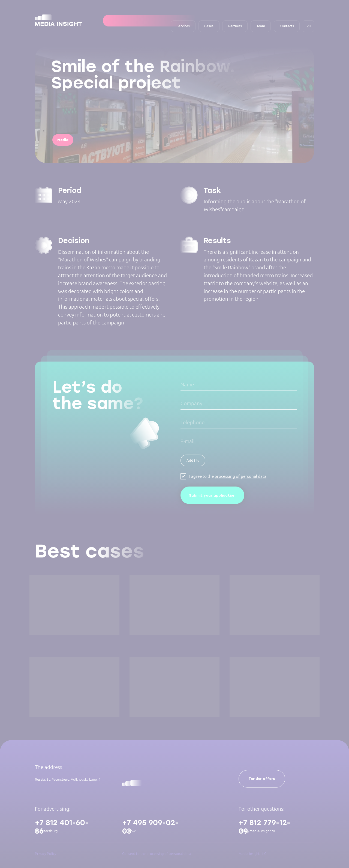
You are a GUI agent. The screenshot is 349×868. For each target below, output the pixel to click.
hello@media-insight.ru (257, 831)
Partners (235, 26)
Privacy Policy (46, 854)
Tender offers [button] (262, 779)
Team (261, 26)
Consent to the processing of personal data (157, 854)
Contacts (287, 26)
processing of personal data (240, 476)
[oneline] (239, 404)
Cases (209, 26)
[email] (239, 442)
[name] (239, 385)
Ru (309, 26)
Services (183, 26)
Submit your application (212, 495)
